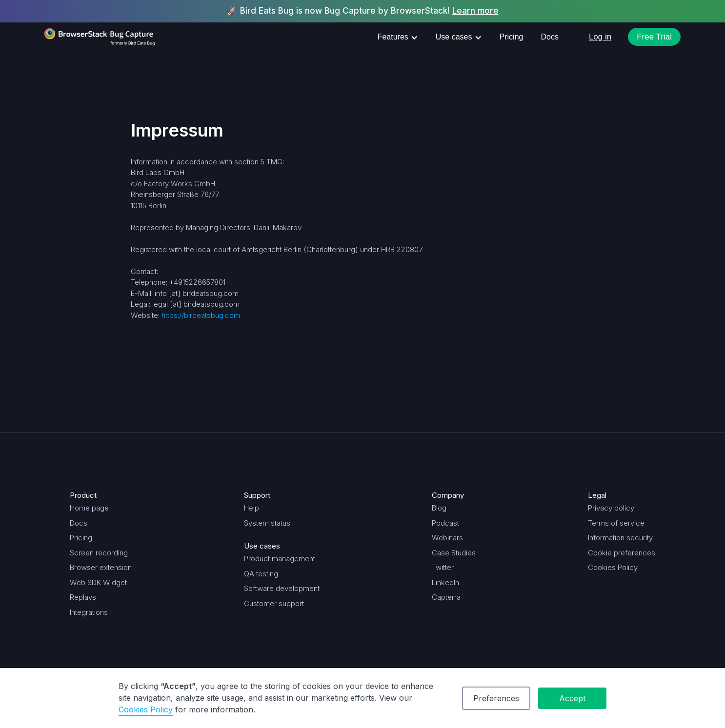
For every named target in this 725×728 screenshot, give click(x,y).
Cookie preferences (622, 553)
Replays (83, 597)
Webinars (447, 538)
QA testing (261, 574)
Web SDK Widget (98, 582)
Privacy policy (611, 508)
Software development (282, 588)
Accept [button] (572, 698)
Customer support (274, 603)
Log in (600, 37)
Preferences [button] (496, 698)
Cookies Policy (613, 567)
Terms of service (616, 523)
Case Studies (454, 553)
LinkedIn (445, 582)
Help (252, 508)
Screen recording (99, 553)
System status (267, 523)
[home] (100, 37)
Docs (549, 37)
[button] (398, 37)
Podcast (445, 523)
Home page (89, 508)
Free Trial (654, 37)
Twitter (443, 567)
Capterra (446, 597)
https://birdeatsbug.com (201, 315)
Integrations (89, 612)
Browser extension (101, 567)
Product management (280, 559)
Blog (439, 508)
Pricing (512, 37)
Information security (620, 538)
